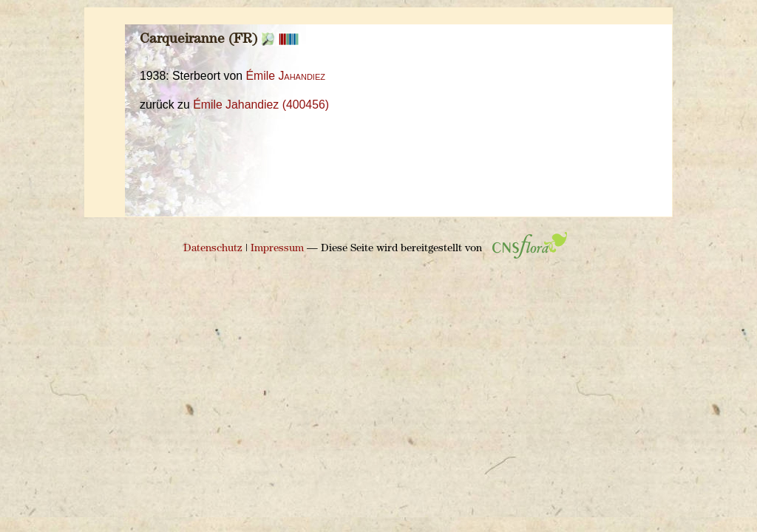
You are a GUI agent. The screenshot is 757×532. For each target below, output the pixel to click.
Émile (285, 76)
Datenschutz (213, 249)
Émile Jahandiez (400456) (261, 105)
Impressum (277, 249)
